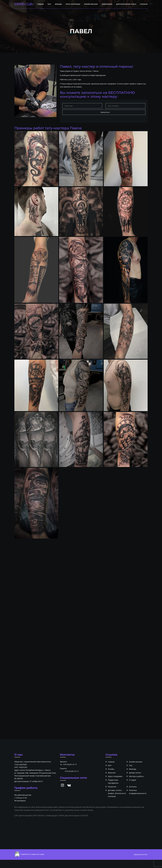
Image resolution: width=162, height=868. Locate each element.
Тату (49, 4)
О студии (133, 780)
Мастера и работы (136, 776)
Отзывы (111, 769)
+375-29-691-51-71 (70, 764)
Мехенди (58, 4)
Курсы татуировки (73, 4)
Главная (40, 4)
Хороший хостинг (141, 854)
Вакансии (112, 773)
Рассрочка (112, 787)
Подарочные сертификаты (113, 781)
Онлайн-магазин (91, 4)
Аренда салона (135, 773)
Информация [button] (107, 4)
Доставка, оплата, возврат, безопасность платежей (117, 793)
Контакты (144, 4)
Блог (110, 765)
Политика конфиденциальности (138, 792)
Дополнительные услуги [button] (126, 4)
